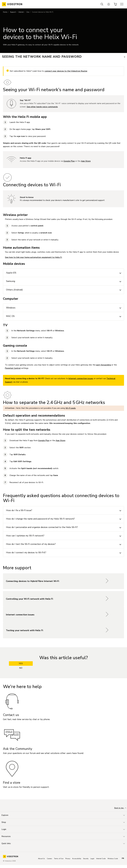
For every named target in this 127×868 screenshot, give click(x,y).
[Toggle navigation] (63, 815)
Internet (21, 12)
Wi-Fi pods (71, 408)
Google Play (69, 161)
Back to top (121, 808)
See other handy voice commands (42, 107)
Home (5, 12)
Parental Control (13, 368)
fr (123, 858)
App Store (86, 161)
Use (28, 12)
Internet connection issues (81, 379)
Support (13, 12)
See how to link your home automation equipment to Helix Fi (33, 257)
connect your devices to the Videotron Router (66, 71)
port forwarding (104, 365)
